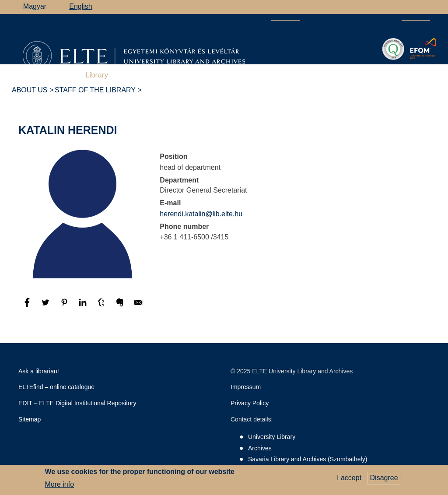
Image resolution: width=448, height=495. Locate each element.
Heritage (346, 75)
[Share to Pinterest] (65, 307)
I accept (349, 480)
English (80, 6)
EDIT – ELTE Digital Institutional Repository (77, 403)
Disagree (384, 480)
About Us (30, 90)
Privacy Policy (250, 403)
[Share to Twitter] (46, 307)
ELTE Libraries (400, 75)
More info (59, 486)
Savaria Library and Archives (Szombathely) (308, 459)
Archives (213, 75)
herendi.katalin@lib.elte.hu (201, 214)
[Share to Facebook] (28, 307)
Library (97, 75)
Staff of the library (95, 90)
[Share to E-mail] (138, 307)
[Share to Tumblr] (102, 307)
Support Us (262, 75)
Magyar (35, 6)
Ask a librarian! (39, 371)
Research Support (154, 75)
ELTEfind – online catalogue (56, 387)
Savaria (304, 75)
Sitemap (30, 419)
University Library (272, 437)
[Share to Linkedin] (84, 307)
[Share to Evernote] (121, 307)
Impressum (246, 387)
